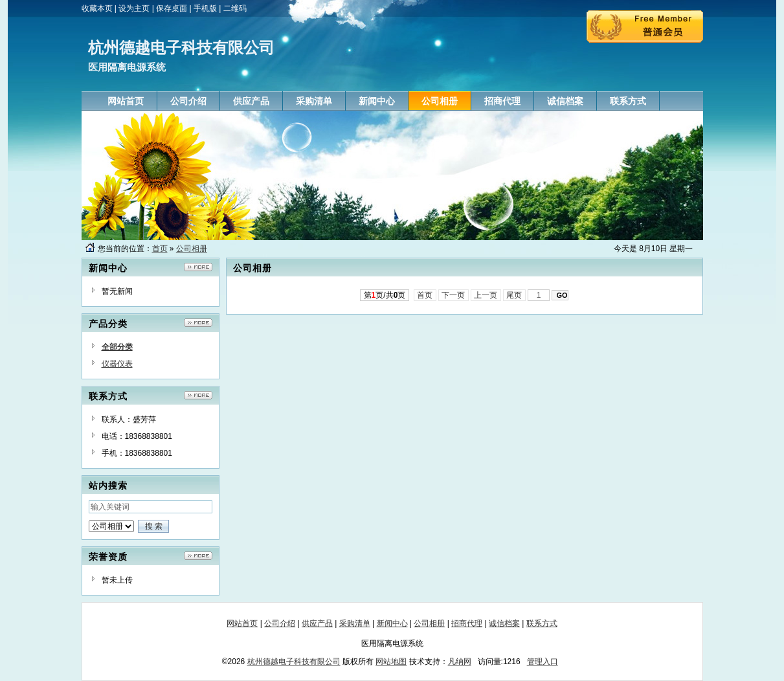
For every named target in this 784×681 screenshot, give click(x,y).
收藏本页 (97, 8)
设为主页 (134, 8)
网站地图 (391, 662)
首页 (160, 249)
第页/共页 (385, 295)
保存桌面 (172, 8)
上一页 (486, 295)
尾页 (514, 295)
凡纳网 (460, 662)
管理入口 (543, 662)
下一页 (454, 295)
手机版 (205, 8)
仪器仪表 (117, 364)
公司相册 (192, 249)
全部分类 (117, 347)
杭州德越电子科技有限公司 (294, 662)
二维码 (235, 8)
